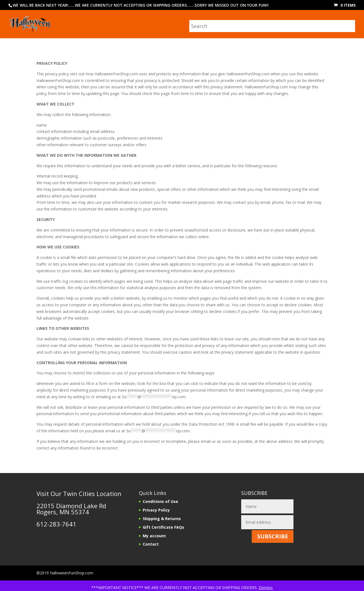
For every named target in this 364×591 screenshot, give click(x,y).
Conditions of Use (160, 501)
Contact (151, 544)
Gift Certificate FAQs (163, 527)
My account (154, 536)
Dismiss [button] (266, 588)
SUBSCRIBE (273, 536)
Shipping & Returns (162, 519)
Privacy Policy (156, 510)
